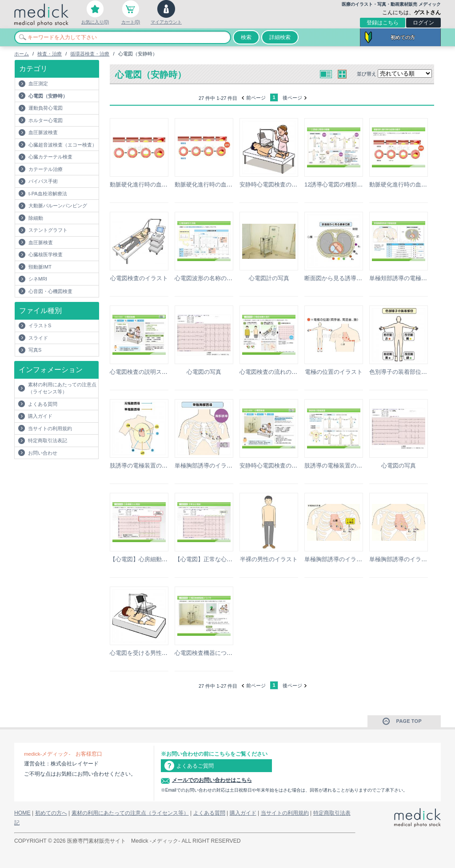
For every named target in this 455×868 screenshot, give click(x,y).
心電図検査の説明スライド (144, 372)
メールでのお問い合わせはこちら (212, 780)
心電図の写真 (204, 372)
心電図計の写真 (269, 278)
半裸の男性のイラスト (269, 559)
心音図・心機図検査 (50, 291)
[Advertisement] (66, 477)
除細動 (36, 218)
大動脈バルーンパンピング (58, 206)
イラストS (40, 325)
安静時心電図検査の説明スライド (283, 466)
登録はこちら (383, 23)
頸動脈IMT (40, 267)
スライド (38, 338)
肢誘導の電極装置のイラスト (147, 466)
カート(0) (131, 22)
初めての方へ (51, 813)
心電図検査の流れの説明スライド (283, 372)
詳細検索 (280, 37)
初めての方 (403, 37)
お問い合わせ (43, 453)
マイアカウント (166, 22)
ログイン (423, 23)
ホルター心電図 (46, 120)
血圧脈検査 (41, 242)
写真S (35, 350)
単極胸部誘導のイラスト (206, 466)
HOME (22, 813)
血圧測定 (38, 83)
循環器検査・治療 (90, 54)
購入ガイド (40, 416)
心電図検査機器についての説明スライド (227, 653)
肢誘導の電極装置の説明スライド (348, 466)
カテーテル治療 (46, 169)
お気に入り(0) (95, 22)
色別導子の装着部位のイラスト (410, 372)
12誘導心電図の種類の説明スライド (351, 184)
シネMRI (38, 279)
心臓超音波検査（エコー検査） (63, 145)
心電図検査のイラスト (139, 278)
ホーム (22, 54)
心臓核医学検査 (46, 254)
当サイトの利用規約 (50, 428)
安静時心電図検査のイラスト (277, 184)
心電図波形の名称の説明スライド (218, 278)
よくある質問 (43, 404)
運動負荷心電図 (46, 108)
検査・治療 (50, 54)
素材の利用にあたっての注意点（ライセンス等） (62, 388)
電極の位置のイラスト (334, 372)
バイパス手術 (43, 181)
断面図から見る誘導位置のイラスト (351, 278)
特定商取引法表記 (48, 440)
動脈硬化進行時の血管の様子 (147, 184)
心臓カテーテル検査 (50, 157)
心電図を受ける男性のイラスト (150, 653)
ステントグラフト (48, 230)
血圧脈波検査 (43, 132)
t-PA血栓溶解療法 (48, 194)
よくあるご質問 (195, 766)
